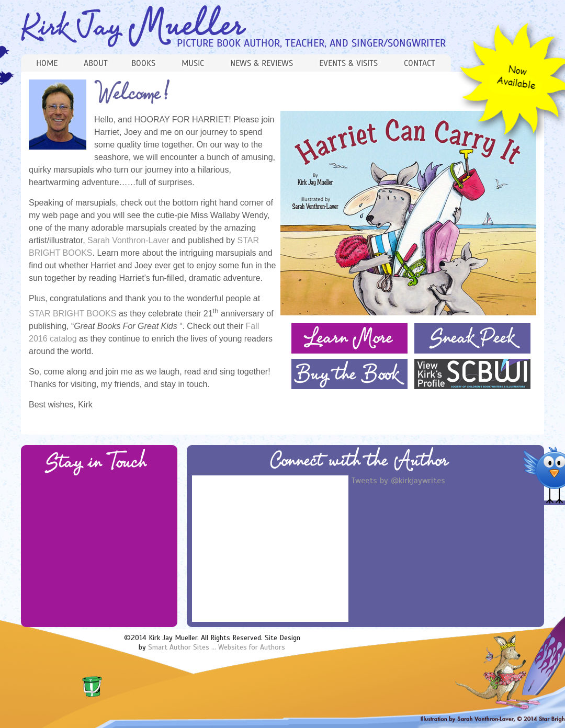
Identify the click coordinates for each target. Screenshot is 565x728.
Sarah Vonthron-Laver (129, 240)
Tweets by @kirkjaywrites (398, 481)
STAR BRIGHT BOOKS (72, 314)
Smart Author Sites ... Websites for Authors (217, 647)
